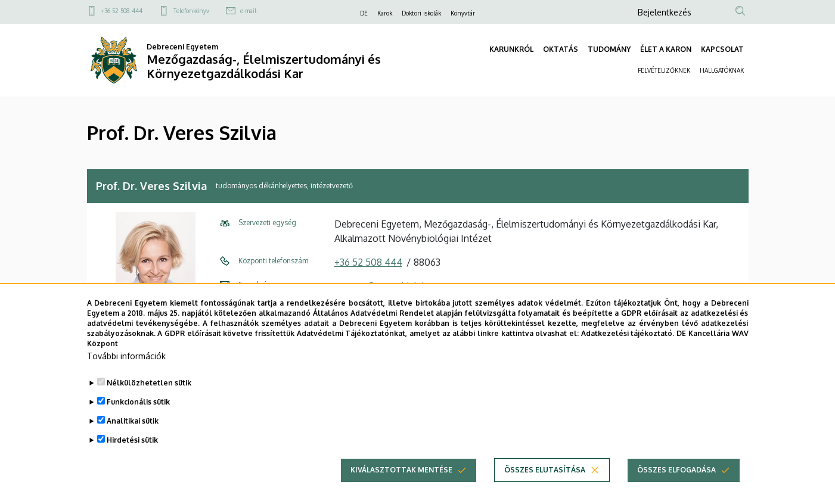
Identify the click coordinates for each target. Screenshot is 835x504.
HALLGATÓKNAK (722, 70)
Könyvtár (463, 13)
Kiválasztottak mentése (401, 485)
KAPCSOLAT (722, 49)
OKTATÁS (561, 49)
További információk (126, 371)
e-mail (248, 11)
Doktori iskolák (421, 13)
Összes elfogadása (676, 485)
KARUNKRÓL (511, 49)
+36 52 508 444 (122, 11)
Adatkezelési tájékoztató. (628, 348)
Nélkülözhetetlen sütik (149, 398)
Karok (385, 13)
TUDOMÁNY (609, 49)
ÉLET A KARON (666, 49)
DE (364, 13)
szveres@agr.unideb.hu (384, 286)
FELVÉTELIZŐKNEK (664, 70)
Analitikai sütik (133, 436)
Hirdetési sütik (132, 455)
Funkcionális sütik (138, 417)
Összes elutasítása (545, 485)
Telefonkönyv (191, 11)
